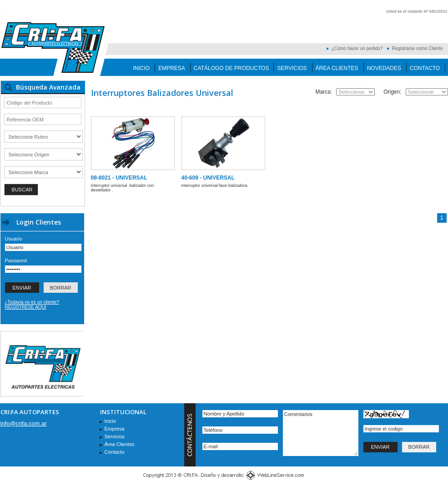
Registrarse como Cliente (417, 48)
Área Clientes (337, 68)
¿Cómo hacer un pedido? (357, 48)
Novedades (384, 68)
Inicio (142, 68)
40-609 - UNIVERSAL (208, 178)
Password (16, 261)
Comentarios (321, 433)
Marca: (324, 92)
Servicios (292, 68)
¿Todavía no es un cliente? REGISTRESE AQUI (32, 305)
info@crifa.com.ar (24, 423)
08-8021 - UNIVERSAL (119, 178)
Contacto (425, 68)
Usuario (14, 239)
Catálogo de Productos (232, 68)
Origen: (392, 92)
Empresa (172, 68)
